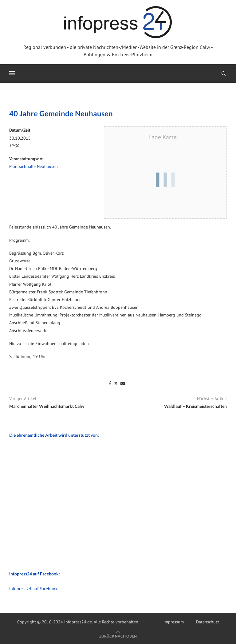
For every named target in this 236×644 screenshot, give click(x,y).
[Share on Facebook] (110, 384)
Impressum (174, 622)
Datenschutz (208, 622)
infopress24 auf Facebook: (34, 589)
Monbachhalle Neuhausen (33, 166)
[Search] (224, 74)
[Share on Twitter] (116, 384)
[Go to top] (118, 636)
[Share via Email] (123, 384)
